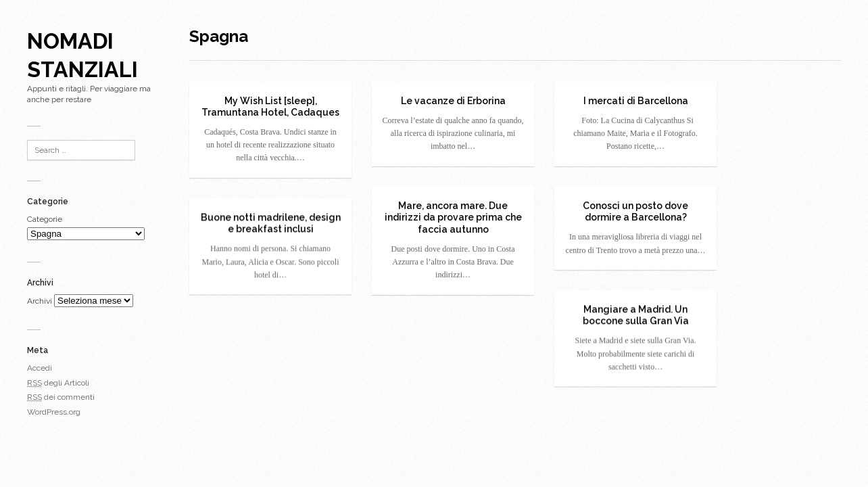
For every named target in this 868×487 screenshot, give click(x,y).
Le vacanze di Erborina (453, 101)
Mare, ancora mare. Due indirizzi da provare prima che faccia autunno (453, 217)
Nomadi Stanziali (82, 55)
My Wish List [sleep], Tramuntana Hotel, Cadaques (270, 107)
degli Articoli (58, 383)
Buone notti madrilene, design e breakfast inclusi (271, 223)
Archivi (40, 301)
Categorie (45, 219)
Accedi (40, 368)
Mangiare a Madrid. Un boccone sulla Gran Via (636, 315)
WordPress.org (54, 412)
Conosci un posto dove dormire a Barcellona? (635, 212)
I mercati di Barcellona (636, 101)
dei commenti (61, 397)
